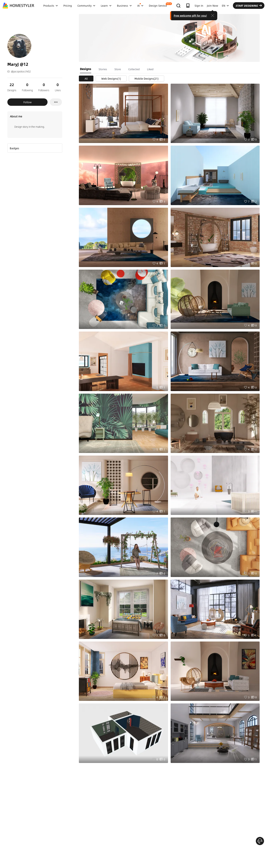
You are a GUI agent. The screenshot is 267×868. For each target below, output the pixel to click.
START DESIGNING (249, 6)
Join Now (213, 6)
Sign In (199, 6)
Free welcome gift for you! (190, 15)
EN (225, 6)
